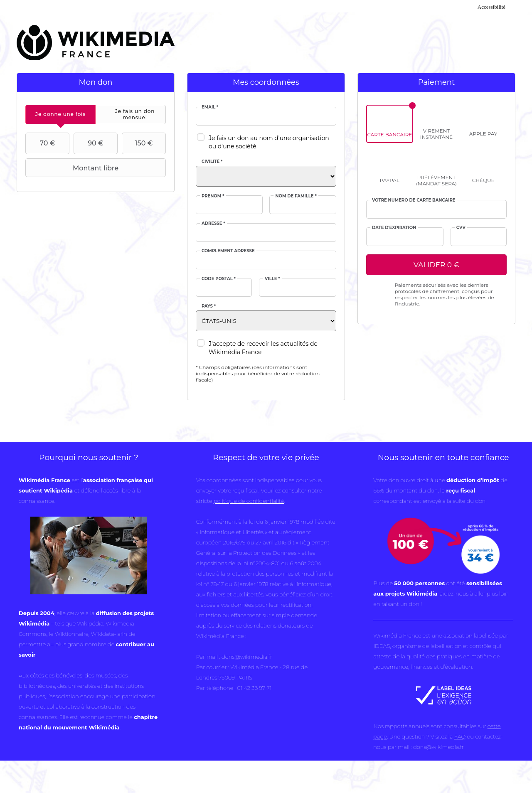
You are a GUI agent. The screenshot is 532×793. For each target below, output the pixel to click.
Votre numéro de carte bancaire (414, 200)
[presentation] (60, 115)
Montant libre (73, 168)
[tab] (60, 115)
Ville (272, 279)
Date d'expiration (394, 228)
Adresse (213, 224)
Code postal (219, 279)
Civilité (212, 162)
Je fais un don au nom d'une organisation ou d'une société (269, 142)
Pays (209, 306)
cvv (461, 228)
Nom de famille (296, 196)
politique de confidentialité (249, 501)
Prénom (213, 196)
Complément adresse (228, 251)
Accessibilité (491, 7)
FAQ (460, 736)
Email (210, 107)
